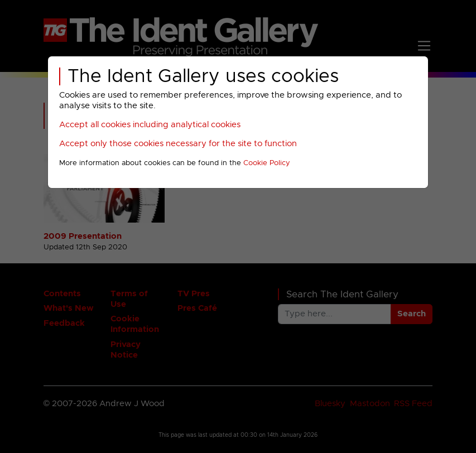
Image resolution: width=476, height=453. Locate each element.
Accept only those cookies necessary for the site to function (178, 144)
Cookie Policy (267, 163)
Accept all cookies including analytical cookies (150, 125)
